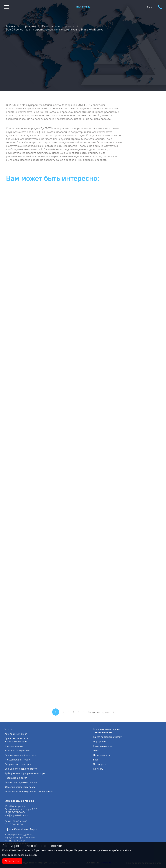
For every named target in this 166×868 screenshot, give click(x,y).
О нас (96, 750)
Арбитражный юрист (16, 734)
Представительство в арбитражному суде (16, 740)
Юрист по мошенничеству (107, 737)
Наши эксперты (102, 755)
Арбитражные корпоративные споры (25, 773)
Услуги (8, 729)
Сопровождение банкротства (21, 755)
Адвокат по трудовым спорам (21, 782)
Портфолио (99, 741)
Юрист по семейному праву (20, 787)
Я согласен (12, 861)
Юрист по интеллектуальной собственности (29, 791)
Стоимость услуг (14, 746)
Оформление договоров (18, 764)
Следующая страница (99, 712)
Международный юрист (18, 760)
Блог (96, 760)
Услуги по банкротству (17, 750)
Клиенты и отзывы (103, 746)
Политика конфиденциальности (20, 855)
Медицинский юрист (16, 778)
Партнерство (100, 764)
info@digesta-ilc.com (16, 815)
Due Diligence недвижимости (21, 769)
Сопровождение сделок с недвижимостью (106, 731)
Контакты (98, 769)
